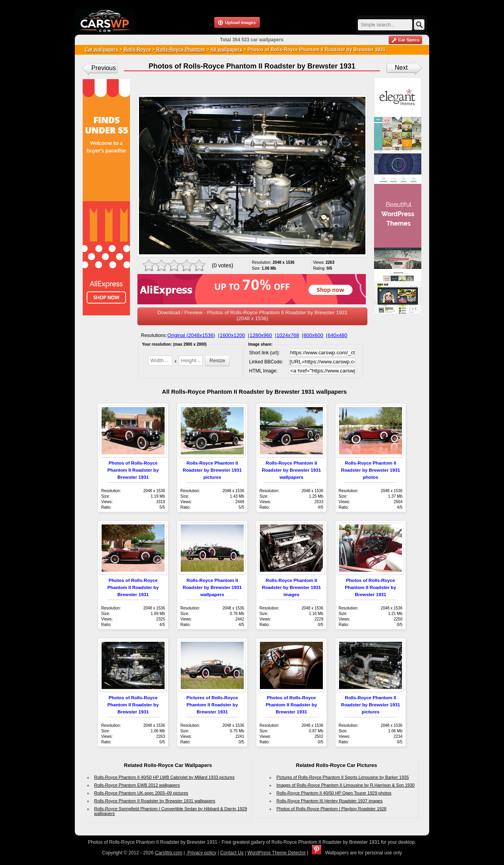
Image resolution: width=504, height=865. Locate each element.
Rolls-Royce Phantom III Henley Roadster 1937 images (330, 801)
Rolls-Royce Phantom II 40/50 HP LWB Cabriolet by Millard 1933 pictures (164, 777)
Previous (104, 68)
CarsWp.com (169, 853)
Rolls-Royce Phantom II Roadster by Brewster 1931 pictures (212, 470)
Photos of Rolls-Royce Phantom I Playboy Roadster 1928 (331, 809)
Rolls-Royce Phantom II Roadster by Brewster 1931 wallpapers (291, 470)
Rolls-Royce (137, 50)
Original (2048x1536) (191, 335)
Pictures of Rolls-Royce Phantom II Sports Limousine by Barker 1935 (343, 777)
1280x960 (261, 335)
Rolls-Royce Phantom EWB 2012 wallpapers (137, 785)
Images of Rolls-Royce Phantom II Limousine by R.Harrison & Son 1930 (346, 785)
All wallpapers (226, 50)
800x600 (313, 335)
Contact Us (232, 853)
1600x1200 (232, 335)
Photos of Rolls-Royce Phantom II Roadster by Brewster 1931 (133, 470)
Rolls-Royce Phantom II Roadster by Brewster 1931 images (291, 587)
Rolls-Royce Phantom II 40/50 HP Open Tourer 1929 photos (334, 793)
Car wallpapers (101, 50)
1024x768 (288, 335)
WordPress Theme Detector (276, 853)
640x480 (337, 335)
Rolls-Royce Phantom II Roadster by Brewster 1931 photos (371, 470)
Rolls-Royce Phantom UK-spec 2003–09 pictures (141, 793)
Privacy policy (201, 853)
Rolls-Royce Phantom (180, 50)
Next (401, 68)
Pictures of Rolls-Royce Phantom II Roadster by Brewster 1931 (212, 705)
